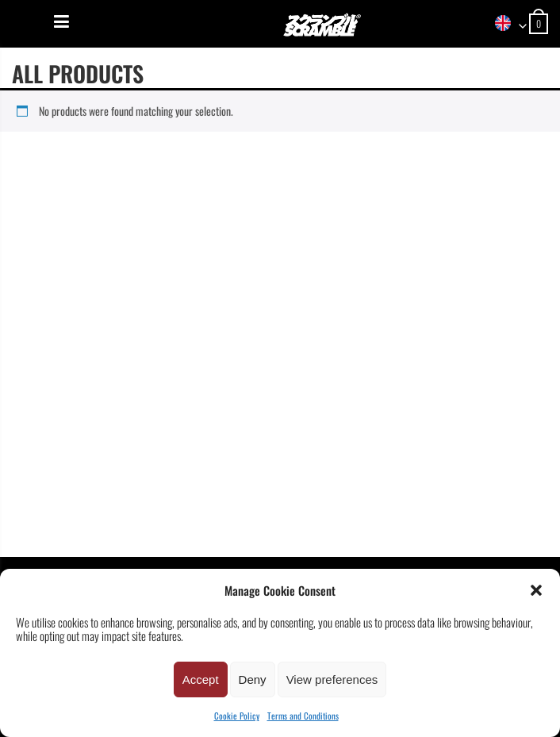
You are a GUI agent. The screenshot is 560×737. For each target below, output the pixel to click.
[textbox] (505, 24)
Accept (201, 679)
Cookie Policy (237, 716)
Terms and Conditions (303, 716)
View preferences (332, 679)
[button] (536, 590)
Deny (253, 679)
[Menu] (61, 21)
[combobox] (505, 24)
